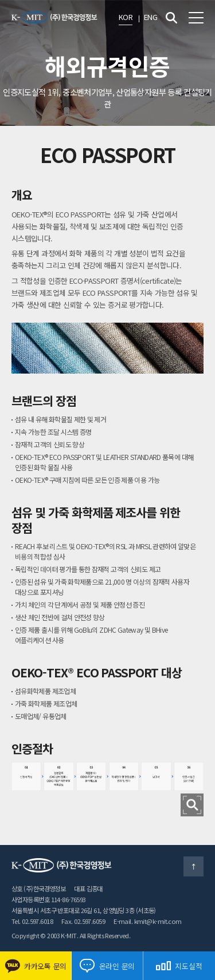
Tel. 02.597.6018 (32, 921)
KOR (126, 17)
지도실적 (179, 966)
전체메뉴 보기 (196, 18)
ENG (150, 17)
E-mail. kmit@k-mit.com (148, 921)
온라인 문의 (107, 966)
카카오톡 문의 (36, 966)
